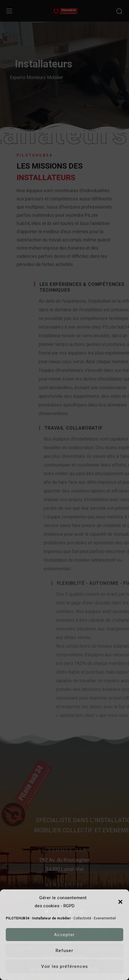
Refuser (64, 951)
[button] (120, 902)
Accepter (64, 935)
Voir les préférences (64, 966)
